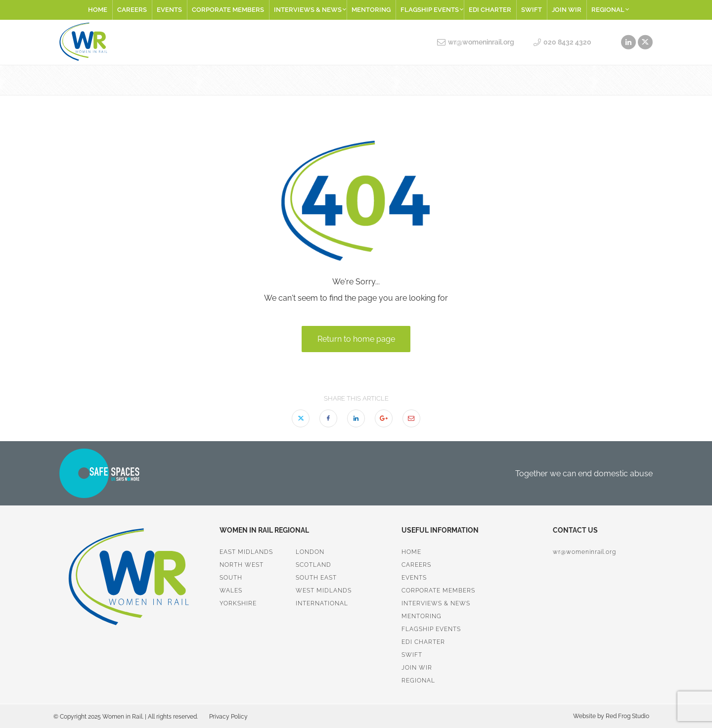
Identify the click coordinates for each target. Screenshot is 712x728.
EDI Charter (490, 10)
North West (242, 565)
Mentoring (371, 10)
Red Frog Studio (627, 716)
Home (98, 10)
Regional (610, 10)
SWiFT (532, 10)
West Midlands (324, 591)
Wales (231, 591)
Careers (132, 10)
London (310, 552)
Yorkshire (238, 603)
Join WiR (567, 10)
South (231, 578)
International (322, 603)
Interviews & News (310, 10)
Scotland (313, 565)
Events (169, 10)
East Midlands (246, 552)
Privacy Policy (228, 717)
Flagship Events (432, 10)
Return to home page (356, 339)
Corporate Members (228, 10)
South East (316, 578)
